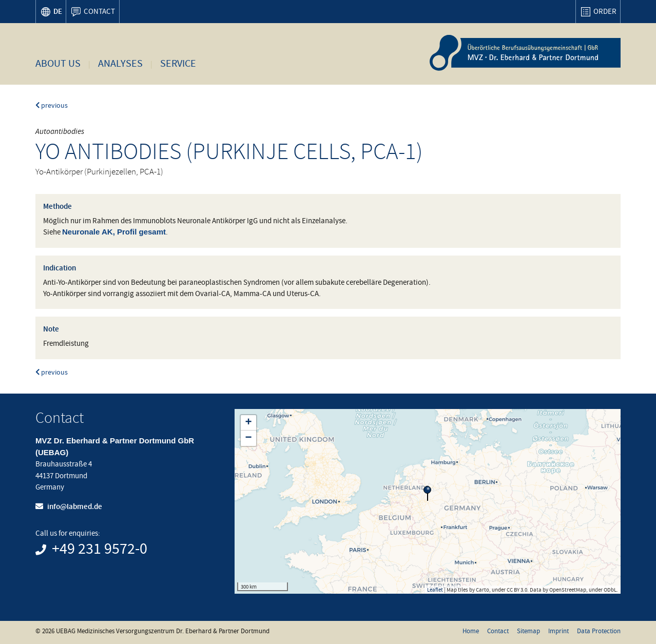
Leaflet (435, 590)
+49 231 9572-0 (100, 549)
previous (52, 105)
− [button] (248, 438)
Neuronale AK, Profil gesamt (114, 232)
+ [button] (248, 423)
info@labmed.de (75, 506)
